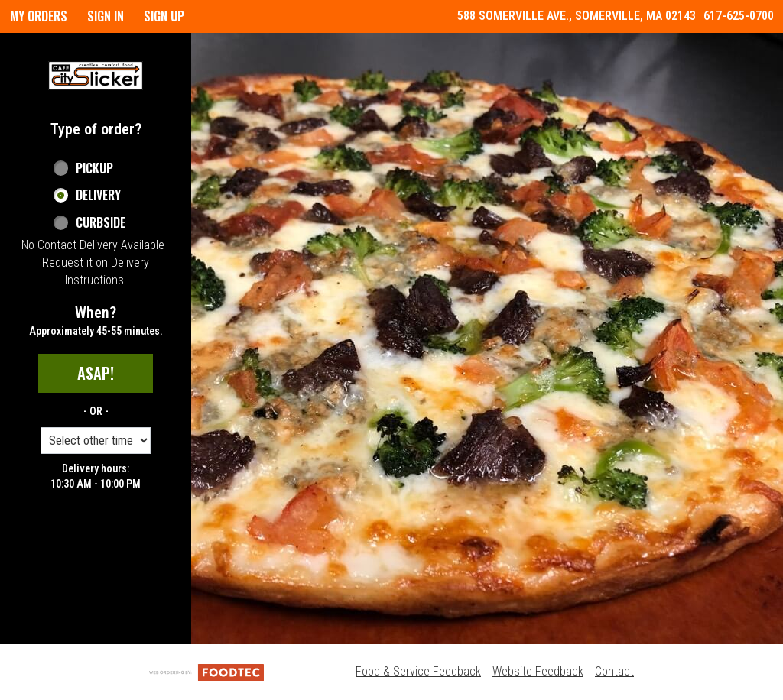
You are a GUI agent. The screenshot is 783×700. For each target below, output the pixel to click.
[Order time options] (96, 441)
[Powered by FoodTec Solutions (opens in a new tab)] (206, 671)
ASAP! (96, 373)
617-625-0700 (739, 16)
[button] (96, 76)
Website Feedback (538, 671)
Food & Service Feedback (418, 671)
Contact (614, 671)
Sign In (106, 16)
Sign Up (164, 16)
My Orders (39, 16)
